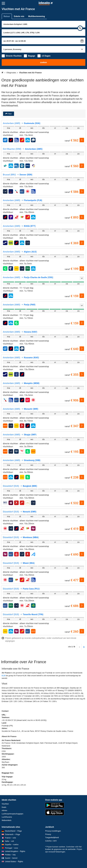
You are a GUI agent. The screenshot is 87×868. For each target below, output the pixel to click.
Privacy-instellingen (53, 831)
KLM (4, 676)
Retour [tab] (7, 16)
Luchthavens (7, 817)
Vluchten (5, 804)
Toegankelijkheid (52, 837)
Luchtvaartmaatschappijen (12, 814)
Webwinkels (7, 820)
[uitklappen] (82, 278)
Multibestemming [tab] (36, 16)
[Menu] (3, 3)
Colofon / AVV (51, 841)
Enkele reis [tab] (19, 16)
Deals (4, 807)
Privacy (48, 834)
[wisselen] (80, 28)
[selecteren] (82, 140)
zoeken (43, 62)
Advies (4, 810)
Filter (9, 114)
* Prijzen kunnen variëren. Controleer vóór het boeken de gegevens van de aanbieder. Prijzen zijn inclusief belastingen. (64, 849)
